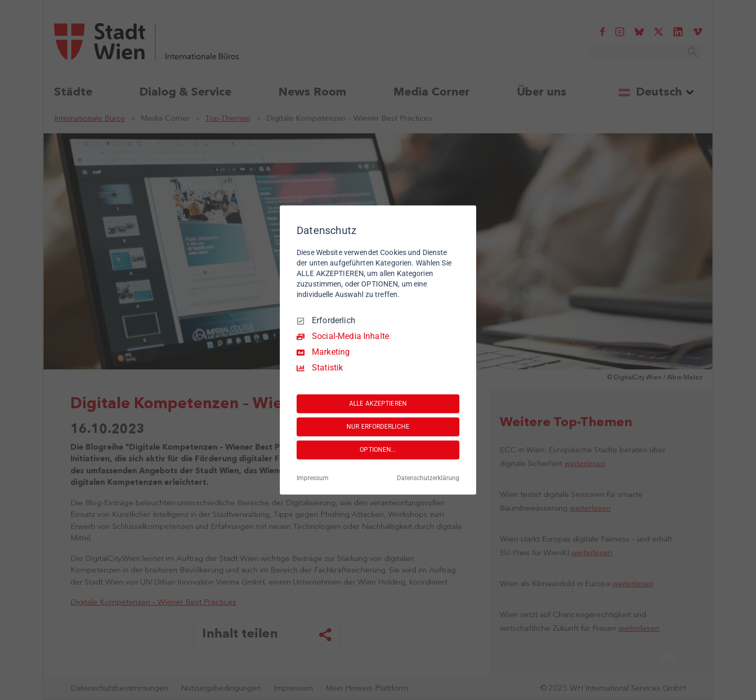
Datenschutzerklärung (428, 479)
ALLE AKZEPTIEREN (378, 404)
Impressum (313, 479)
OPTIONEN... (378, 450)
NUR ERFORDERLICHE (378, 427)
